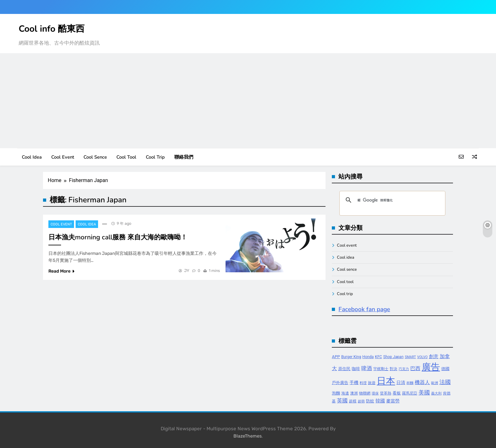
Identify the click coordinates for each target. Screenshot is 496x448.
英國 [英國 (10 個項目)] (342, 401)
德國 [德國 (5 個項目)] (445, 369)
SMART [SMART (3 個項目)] (410, 357)
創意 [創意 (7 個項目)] (434, 357)
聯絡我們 (184, 157)
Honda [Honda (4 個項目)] (368, 357)
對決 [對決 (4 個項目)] (394, 369)
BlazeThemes (248, 436)
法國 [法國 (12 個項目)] (445, 382)
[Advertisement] (248, 101)
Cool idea (32, 157)
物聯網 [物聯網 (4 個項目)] (365, 393)
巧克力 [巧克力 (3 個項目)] (404, 369)
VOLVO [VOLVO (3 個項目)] (422, 357)
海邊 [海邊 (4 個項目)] (345, 393)
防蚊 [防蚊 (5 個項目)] (370, 401)
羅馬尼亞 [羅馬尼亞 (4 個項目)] (410, 393)
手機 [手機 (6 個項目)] (354, 383)
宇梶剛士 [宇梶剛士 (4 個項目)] (381, 369)
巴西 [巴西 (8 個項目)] (415, 368)
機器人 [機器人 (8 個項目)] (422, 382)
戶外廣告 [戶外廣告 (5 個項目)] (340, 383)
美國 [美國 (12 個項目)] (424, 392)
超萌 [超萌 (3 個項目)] (361, 401)
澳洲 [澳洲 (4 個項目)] (354, 393)
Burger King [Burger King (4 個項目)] (351, 357)
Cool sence (95, 157)
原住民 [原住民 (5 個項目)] (344, 369)
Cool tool (126, 157)
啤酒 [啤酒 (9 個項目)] (367, 368)
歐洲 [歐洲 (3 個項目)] (435, 383)
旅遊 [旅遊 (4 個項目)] (372, 383)
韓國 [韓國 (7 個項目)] (380, 401)
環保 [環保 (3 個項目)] (375, 393)
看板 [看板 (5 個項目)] (397, 393)
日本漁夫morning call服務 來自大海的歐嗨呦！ (118, 237)
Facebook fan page (364, 309)
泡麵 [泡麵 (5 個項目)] (336, 393)
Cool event (63, 157)
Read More (61, 271)
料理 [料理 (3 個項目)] (363, 383)
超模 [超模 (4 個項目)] (353, 401)
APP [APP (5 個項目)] (336, 357)
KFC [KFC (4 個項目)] (378, 357)
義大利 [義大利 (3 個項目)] (436, 393)
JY (187, 271)
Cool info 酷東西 (52, 29)
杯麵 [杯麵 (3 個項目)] (410, 383)
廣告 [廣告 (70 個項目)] (431, 367)
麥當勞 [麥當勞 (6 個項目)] (393, 401)
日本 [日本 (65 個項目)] (386, 381)
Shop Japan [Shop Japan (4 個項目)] (394, 357)
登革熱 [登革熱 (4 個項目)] (386, 393)
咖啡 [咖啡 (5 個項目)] (356, 369)
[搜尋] (391, 200)
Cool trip (155, 157)
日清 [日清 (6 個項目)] (401, 383)
